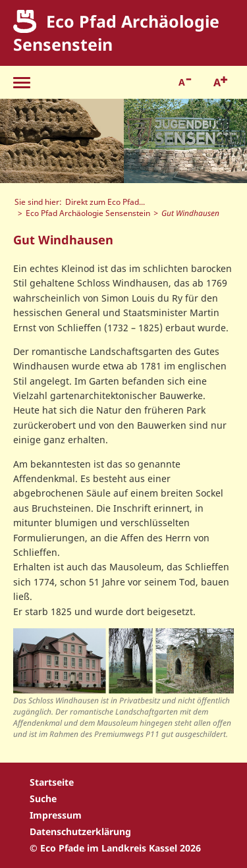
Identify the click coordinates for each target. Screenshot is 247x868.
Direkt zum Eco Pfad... (105, 202)
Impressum (56, 815)
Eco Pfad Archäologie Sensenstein (88, 213)
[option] (62, 141)
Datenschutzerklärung (80, 831)
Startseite (52, 782)
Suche (43, 799)
